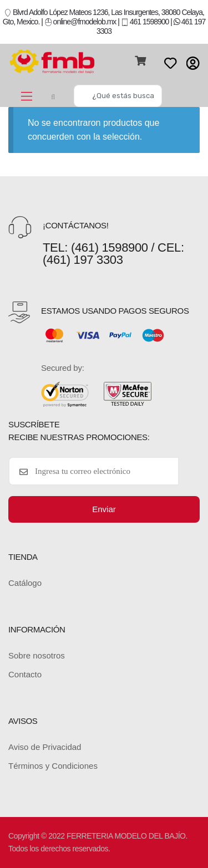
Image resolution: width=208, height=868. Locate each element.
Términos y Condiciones (53, 766)
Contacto (25, 674)
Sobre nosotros (37, 655)
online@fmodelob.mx (81, 22)
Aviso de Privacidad (45, 747)
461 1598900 (145, 22)
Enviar (104, 509)
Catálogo (25, 583)
